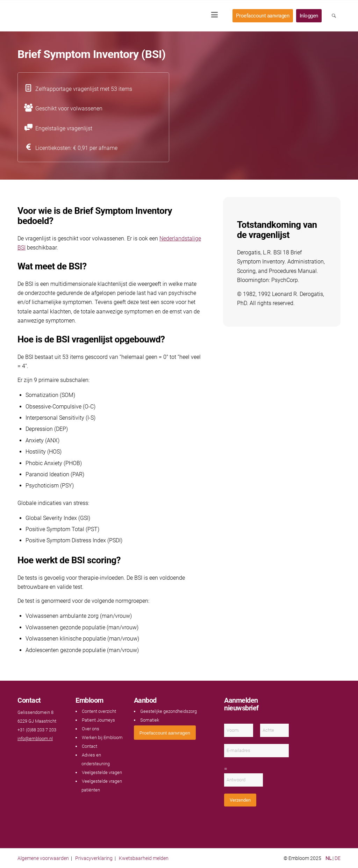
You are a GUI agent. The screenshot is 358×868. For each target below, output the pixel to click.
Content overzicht (99, 711)
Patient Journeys (98, 720)
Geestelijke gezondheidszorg (169, 711)
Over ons (91, 729)
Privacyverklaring (94, 858)
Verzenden (240, 800)
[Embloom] (64, 16)
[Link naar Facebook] (21, 752)
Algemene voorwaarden (43, 858)
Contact (89, 746)
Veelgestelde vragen (102, 772)
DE (338, 858)
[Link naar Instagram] (42, 752)
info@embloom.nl (35, 739)
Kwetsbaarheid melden (144, 858)
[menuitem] (217, 16)
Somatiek (150, 720)
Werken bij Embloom (102, 737)
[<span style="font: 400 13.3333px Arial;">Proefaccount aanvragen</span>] (165, 733)
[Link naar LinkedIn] (35, 752)
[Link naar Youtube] (28, 752)
